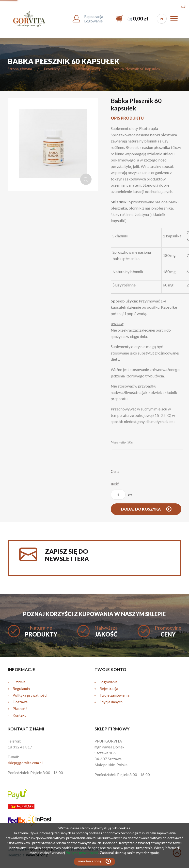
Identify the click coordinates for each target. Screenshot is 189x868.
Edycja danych (111, 702)
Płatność (20, 709)
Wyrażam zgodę (90, 861)
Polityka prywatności (30, 695)
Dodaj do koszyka (141, 509)
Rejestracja (109, 689)
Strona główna (20, 69)
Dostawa (20, 702)
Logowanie (109, 682)
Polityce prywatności (82, 853)
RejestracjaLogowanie (94, 19)
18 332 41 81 (19, 747)
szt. (122, 495)
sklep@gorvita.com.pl (25, 763)
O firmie (19, 682)
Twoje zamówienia (114, 695)
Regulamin (21, 689)
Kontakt (19, 715)
